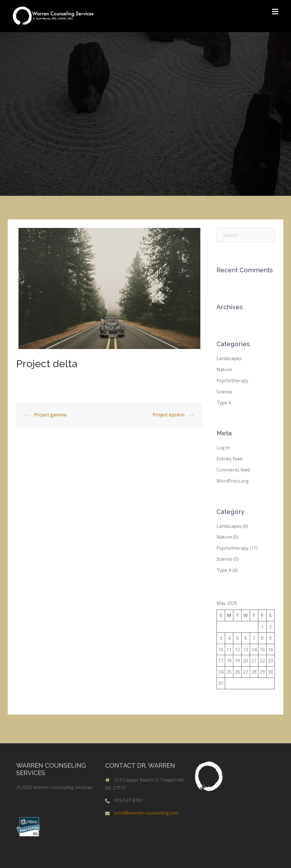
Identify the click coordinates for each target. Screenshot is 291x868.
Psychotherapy (232, 381)
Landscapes (229, 358)
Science (224, 392)
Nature (224, 369)
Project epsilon (169, 415)
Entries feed (229, 459)
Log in (223, 448)
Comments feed (233, 470)
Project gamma (50, 415)
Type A (224, 403)
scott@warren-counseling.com (146, 813)
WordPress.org (233, 481)
